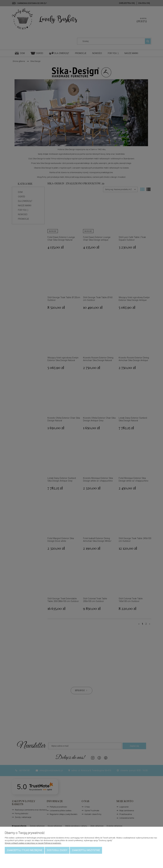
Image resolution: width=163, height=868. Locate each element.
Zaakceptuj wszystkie (86, 850)
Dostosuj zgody (57, 850)
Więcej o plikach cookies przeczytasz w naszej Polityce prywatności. (33, 843)
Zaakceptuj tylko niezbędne (25, 850)
